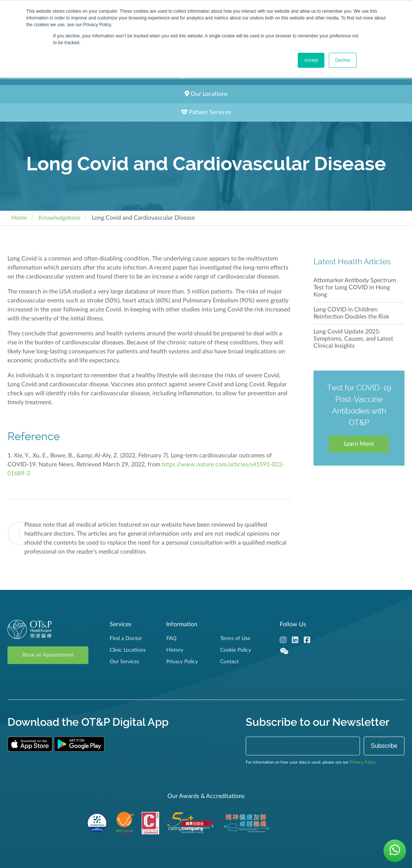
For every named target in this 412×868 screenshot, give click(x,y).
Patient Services (206, 112)
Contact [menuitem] (229, 662)
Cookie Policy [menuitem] (236, 650)
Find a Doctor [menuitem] (126, 639)
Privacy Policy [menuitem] (182, 662)
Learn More (359, 444)
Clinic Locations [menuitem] (128, 650)
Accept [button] (311, 60)
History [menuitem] (175, 650)
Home (19, 218)
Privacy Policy (363, 762)
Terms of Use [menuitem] (235, 639)
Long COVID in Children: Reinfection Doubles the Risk (351, 313)
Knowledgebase (59, 218)
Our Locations (206, 94)
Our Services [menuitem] (124, 662)
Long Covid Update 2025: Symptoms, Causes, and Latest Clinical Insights (353, 339)
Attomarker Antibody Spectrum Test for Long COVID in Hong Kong (355, 287)
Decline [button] (343, 60)
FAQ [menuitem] (171, 639)
